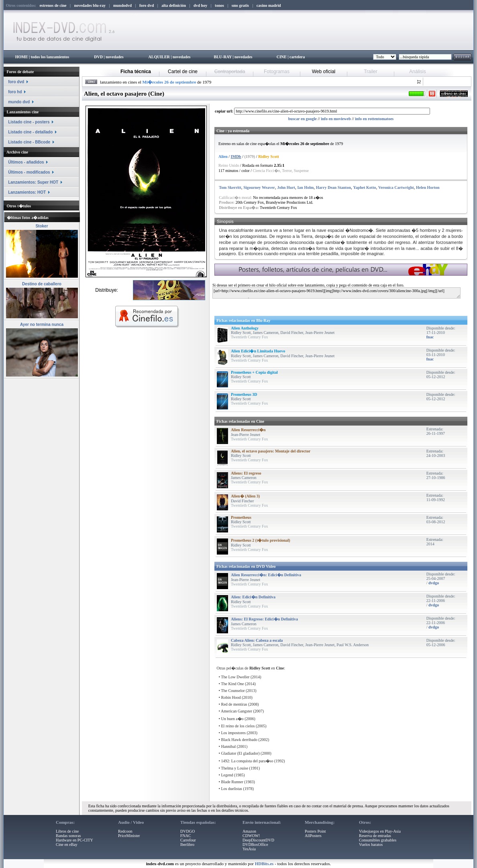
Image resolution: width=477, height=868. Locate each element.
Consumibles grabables (378, 840)
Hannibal (229, 746)
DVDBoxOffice (255, 844)
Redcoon (125, 831)
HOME (22, 57)
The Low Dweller (235, 677)
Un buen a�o (232, 719)
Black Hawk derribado (240, 740)
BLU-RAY (223, 57)
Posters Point (315, 831)
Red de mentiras (234, 704)
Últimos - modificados (29, 172)
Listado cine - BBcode (29, 142)
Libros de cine (67, 831)
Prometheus (241, 517)
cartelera (297, 57)
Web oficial (324, 72)
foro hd (15, 92)
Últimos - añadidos (26, 162)
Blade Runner (232, 782)
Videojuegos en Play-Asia (380, 831)
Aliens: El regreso (246, 473)
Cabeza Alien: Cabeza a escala (257, 640)
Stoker (42, 226)
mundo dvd (19, 102)
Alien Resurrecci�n (248, 430)
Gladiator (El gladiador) (241, 753)
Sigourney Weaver (259, 187)
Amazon (249, 831)
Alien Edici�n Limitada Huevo (258, 351)
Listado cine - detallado (30, 132)
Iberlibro (187, 844)
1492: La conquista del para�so (247, 761)
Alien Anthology (245, 328)
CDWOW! (251, 836)
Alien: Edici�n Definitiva (253, 597)
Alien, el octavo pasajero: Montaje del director (271, 451)
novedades (114, 57)
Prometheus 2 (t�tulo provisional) (261, 540)
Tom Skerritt (230, 187)
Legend (227, 775)
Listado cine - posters (29, 122)
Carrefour (188, 840)
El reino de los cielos (238, 726)
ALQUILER (159, 57)
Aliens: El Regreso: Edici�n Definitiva (264, 619)
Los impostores (233, 733)
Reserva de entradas (375, 836)
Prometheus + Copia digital (254, 372)
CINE (282, 57)
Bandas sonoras (68, 836)
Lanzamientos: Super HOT (33, 182)
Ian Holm (305, 187)
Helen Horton (428, 187)
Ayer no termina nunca (42, 324)
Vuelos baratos (371, 844)
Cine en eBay (67, 844)
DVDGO (188, 831)
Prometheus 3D (244, 394)
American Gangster (236, 711)
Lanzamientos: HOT (27, 192)
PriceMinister (129, 836)
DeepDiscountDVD (258, 840)
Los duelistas (232, 789)
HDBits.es (264, 864)
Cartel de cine (183, 72)
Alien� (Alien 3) (245, 496)
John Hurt (286, 187)
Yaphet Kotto (365, 187)
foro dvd (16, 82)
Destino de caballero (42, 284)
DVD (98, 57)
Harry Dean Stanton (333, 187)
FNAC (186, 836)
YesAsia (249, 849)
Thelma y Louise (234, 768)
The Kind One (232, 684)
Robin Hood (231, 697)
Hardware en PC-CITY (74, 840)
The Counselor (233, 691)
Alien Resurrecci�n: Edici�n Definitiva (266, 575)
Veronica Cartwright (396, 187)
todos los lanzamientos (50, 57)
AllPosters (313, 836)
